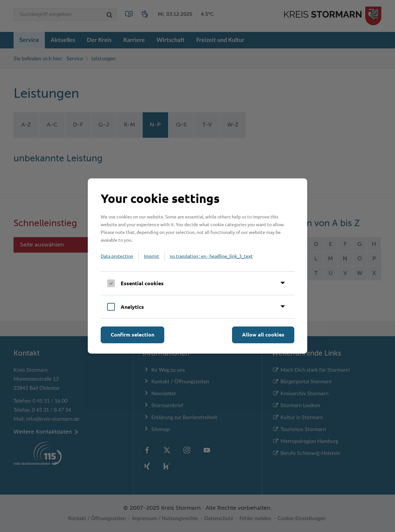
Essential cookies (142, 283)
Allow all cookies (263, 334)
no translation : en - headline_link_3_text (211, 256)
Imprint (152, 256)
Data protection (117, 256)
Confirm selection (132, 334)
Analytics (132, 307)
